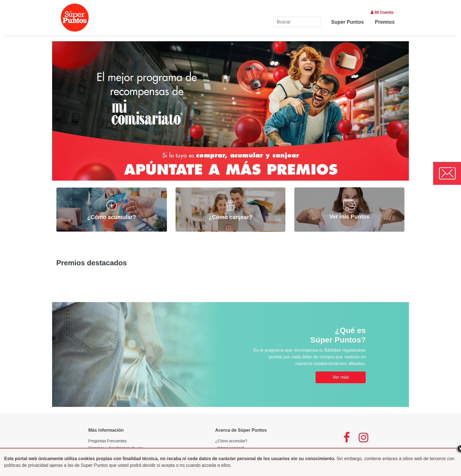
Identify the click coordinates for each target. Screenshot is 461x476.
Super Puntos (347, 22)
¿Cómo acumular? (231, 441)
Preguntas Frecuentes (108, 441)
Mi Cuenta (382, 12)
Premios (385, 22)
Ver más (341, 377)
